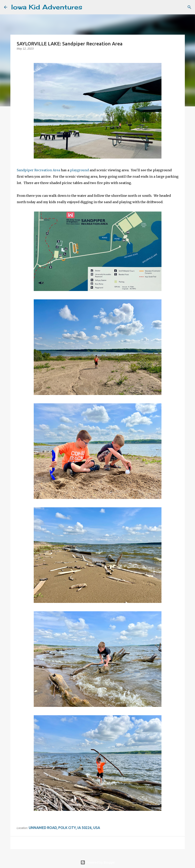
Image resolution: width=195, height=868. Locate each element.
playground (79, 170)
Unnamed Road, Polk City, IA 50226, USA (64, 828)
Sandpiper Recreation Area (38, 170)
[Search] (88, 7)
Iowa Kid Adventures (47, 7)
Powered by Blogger (98, 862)
